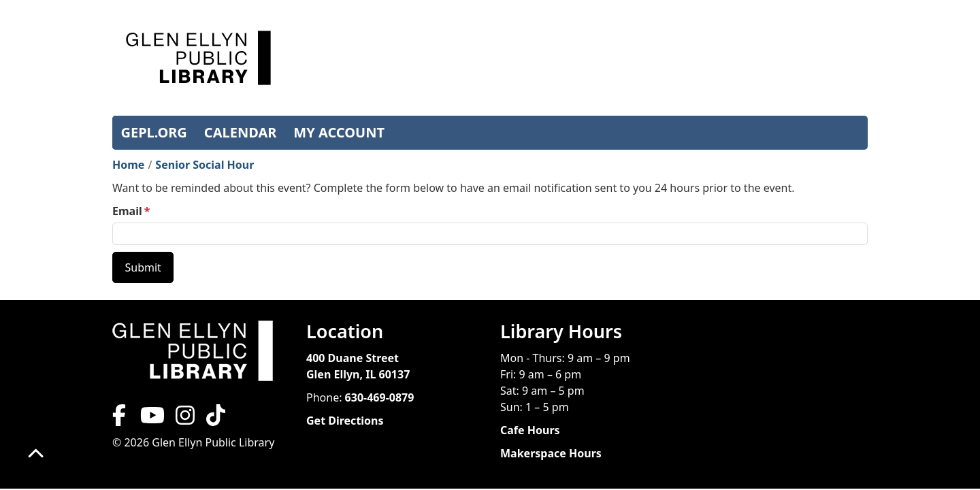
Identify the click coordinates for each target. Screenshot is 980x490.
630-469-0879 (380, 397)
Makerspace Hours (551, 453)
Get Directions (345, 421)
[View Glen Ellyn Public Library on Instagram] (185, 419)
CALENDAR (241, 132)
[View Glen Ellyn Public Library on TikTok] (214, 419)
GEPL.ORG (154, 132)
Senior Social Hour (205, 165)
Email (127, 211)
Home (128, 165)
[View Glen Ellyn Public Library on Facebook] (120, 419)
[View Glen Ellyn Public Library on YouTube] (151, 419)
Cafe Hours (530, 430)
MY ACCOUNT (339, 132)
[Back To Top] (36, 454)
